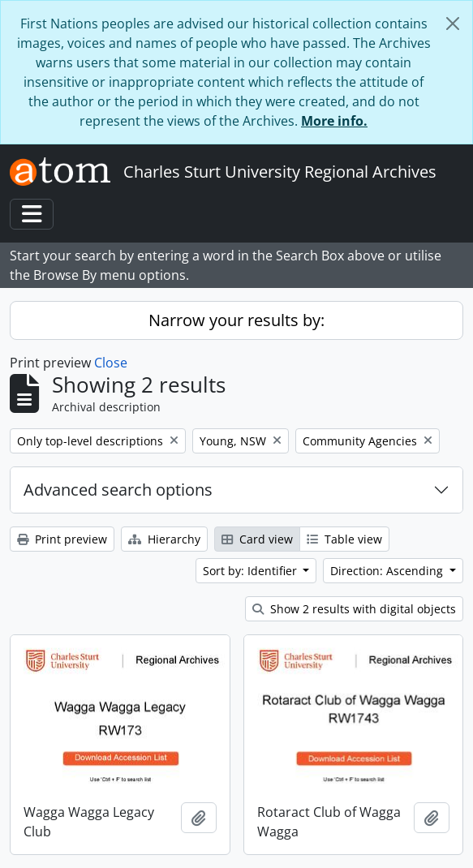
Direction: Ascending (388, 571)
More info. (334, 121)
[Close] (453, 24)
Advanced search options (118, 490)
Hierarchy (164, 539)
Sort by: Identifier (252, 571)
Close (111, 363)
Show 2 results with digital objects (354, 609)
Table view (344, 539)
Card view (257, 539)
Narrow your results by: (236, 320)
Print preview (62, 539)
